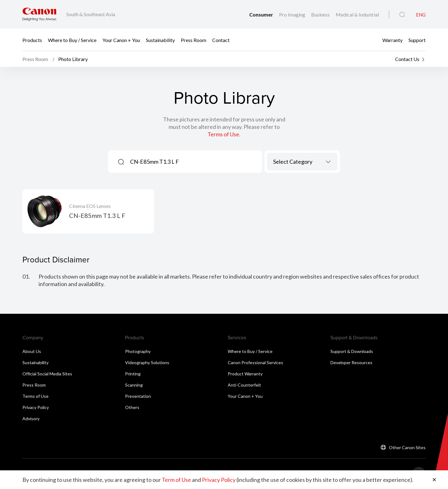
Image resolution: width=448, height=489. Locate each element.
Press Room (194, 40)
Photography (138, 351)
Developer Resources (351, 362)
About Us (32, 351)
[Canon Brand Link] (39, 14)
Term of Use (176, 480)
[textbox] (302, 162)
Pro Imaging (293, 14)
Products (32, 40)
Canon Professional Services (255, 362)
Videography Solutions (147, 362)
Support (417, 40)
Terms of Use (223, 134)
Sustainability (160, 40)
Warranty (392, 40)
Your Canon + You (121, 40)
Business (321, 14)
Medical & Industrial (357, 14)
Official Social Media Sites (47, 374)
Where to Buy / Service (72, 40)
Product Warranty (245, 374)
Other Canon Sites (407, 447)
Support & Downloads (352, 351)
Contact (221, 40)
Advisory (31, 418)
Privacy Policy (36, 407)
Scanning (134, 385)
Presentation (138, 396)
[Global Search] (402, 15)
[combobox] (302, 162)
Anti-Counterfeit (244, 385)
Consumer (262, 14)
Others (132, 407)
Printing (133, 374)
